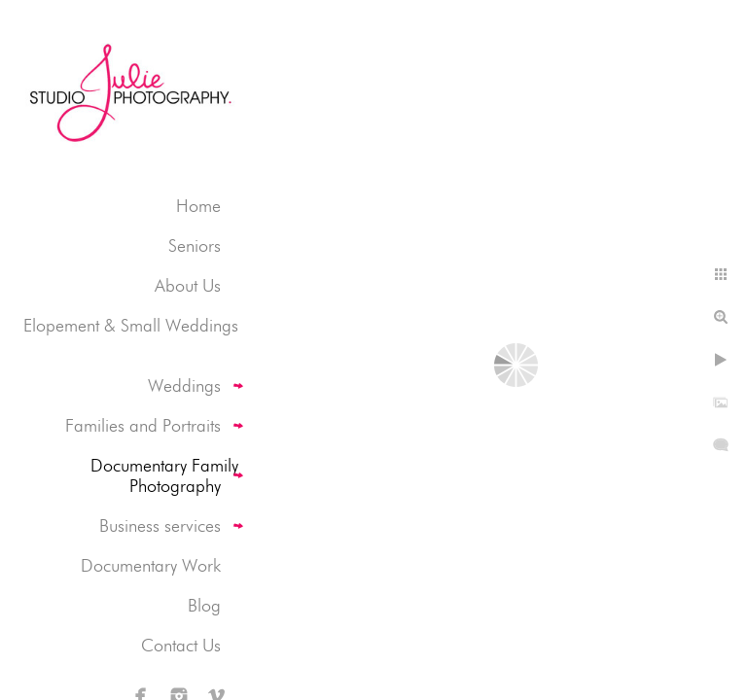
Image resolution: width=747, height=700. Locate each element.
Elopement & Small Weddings (131, 325)
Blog (204, 605)
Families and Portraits (143, 425)
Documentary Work (151, 565)
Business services (160, 525)
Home (198, 206)
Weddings (184, 385)
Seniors (195, 245)
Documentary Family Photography (164, 475)
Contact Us (181, 645)
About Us (188, 285)
